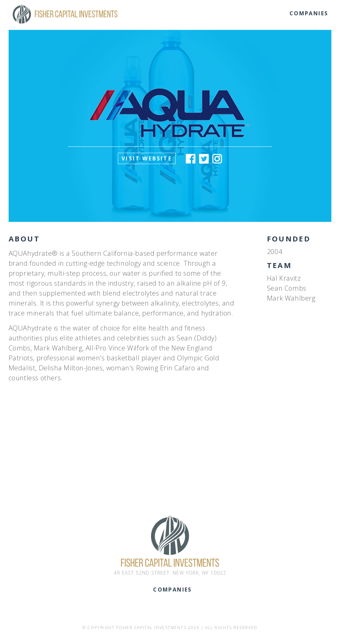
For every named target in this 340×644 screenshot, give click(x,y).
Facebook (191, 159)
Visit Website (147, 158)
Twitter (204, 159)
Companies (309, 13)
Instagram (217, 159)
